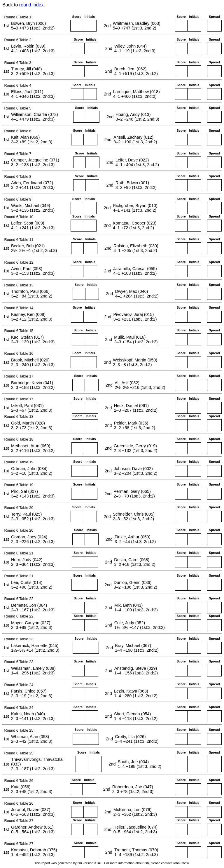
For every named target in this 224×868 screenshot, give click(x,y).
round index (32, 5)
